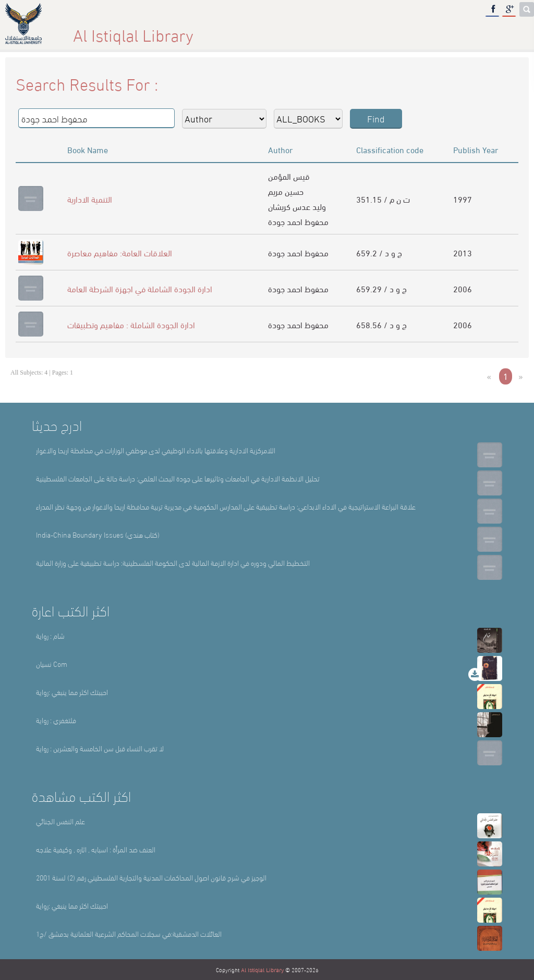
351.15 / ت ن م (383, 199)
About (199, 31)
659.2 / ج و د (379, 252)
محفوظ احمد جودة (298, 221)
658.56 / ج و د (381, 324)
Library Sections (302, 31)
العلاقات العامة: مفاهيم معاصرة (120, 252)
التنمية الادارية (90, 199)
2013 (463, 252)
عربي (495, 31)
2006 (463, 288)
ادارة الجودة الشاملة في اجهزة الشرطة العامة (140, 288)
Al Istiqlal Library (262, 970)
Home (116, 31)
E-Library (410, 31)
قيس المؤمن (289, 176)
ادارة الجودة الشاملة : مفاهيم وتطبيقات (131, 324)
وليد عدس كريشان (297, 206)
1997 (463, 199)
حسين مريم (286, 191)
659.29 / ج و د (381, 288)
